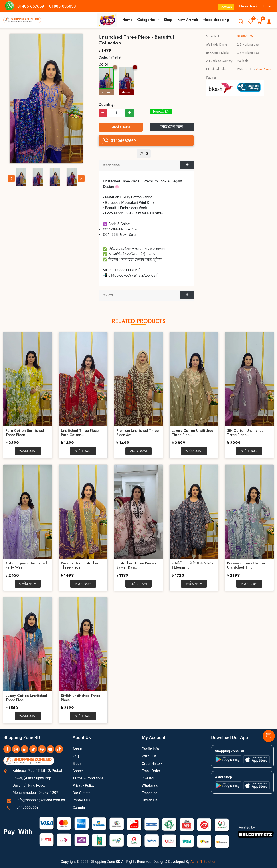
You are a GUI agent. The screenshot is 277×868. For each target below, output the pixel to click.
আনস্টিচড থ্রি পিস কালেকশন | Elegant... (193, 565)
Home (127, 20)
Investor (148, 778)
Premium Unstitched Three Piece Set (138, 433)
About (77, 749)
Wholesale (150, 786)
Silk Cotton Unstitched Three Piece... (245, 433)
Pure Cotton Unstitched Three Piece (25, 433)
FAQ (76, 756)
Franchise (149, 793)
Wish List (149, 756)
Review (107, 295)
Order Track (248, 6)
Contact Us (81, 800)
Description (111, 165)
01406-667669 (31, 6)
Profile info (150, 749)
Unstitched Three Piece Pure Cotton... (80, 433)
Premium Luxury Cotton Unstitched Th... (246, 565)
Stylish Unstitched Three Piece (81, 698)
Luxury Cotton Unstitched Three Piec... (193, 433)
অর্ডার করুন (121, 127)
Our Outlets (81, 793)
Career (78, 771)
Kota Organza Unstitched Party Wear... (26, 565)
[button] (241, 22)
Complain (226, 7)
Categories (148, 20)
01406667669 (28, 807)
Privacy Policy (84, 786)
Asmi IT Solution (203, 862)
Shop (168, 20)
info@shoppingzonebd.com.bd (41, 800)
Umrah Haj (150, 800)
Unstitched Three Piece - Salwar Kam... (136, 565)
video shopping (216, 20)
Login (267, 6)
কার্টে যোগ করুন (172, 127)
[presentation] (11, 178)
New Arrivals (188, 20)
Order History (152, 764)
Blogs (77, 764)
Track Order (151, 771)
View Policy (263, 69)
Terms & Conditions (88, 778)
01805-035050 (63, 6)
